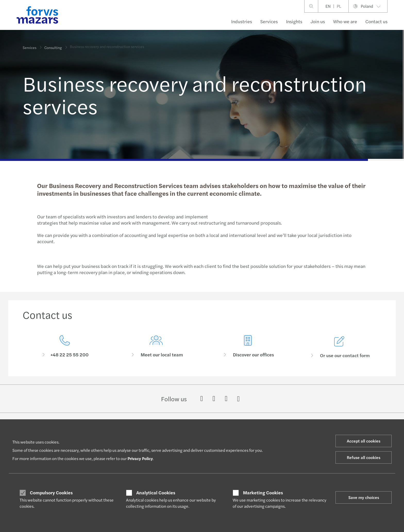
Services (269, 21)
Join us (318, 21)
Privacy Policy (140, 458)
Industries (242, 21)
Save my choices (364, 497)
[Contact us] (65, 347)
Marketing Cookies (263, 493)
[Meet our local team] (156, 354)
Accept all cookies (364, 441)
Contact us (376, 21)
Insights (294, 21)
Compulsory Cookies (51, 493)
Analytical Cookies (156, 493)
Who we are (345, 21)
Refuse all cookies (364, 457)
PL (339, 6)
